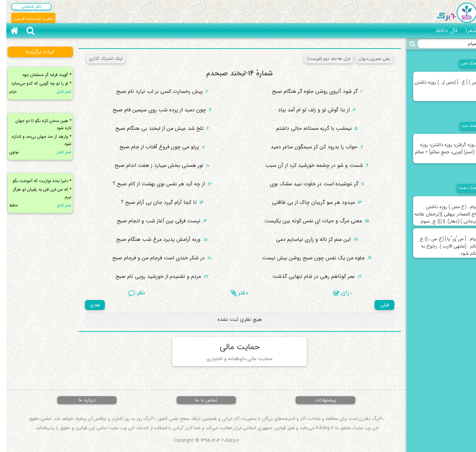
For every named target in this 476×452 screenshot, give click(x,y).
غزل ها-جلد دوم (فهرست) (322, 59)
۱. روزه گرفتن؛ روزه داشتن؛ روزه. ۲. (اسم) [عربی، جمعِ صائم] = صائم (441, 145)
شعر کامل (58, 92)
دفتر (233, 293)
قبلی (378, 305)
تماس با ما (200, 400)
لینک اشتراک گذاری (99, 59)
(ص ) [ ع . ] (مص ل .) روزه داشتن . (441, 83)
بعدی (89, 305)
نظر (130, 293)
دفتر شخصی (25, 6)
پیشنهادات (319, 400)
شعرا (465, 30)
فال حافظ (440, 30)
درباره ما (81, 400)
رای (336, 293)
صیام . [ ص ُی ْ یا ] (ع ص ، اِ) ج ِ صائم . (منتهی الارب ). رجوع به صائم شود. (443, 243)
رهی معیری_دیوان (368, 59)
